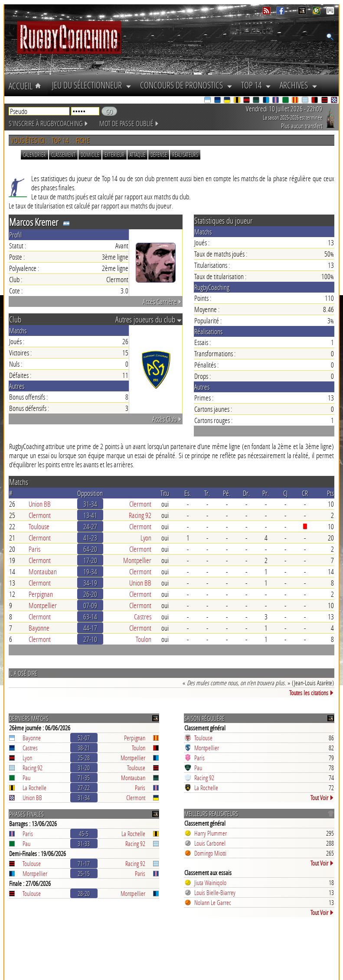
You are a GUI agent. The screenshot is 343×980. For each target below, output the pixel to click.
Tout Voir (322, 798)
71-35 (84, 778)
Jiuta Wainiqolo (210, 882)
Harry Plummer (211, 833)
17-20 (90, 560)
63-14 (90, 617)
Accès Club (167, 419)
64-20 (90, 549)
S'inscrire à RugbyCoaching (49, 123)
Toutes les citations (312, 693)
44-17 (90, 628)
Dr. (247, 493)
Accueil (26, 86)
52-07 (84, 738)
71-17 (84, 863)
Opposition (90, 493)
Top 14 (256, 85)
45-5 (84, 833)
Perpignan (41, 594)
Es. (188, 493)
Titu (165, 493)
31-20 (84, 768)
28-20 (84, 893)
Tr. (207, 493)
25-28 (84, 758)
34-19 (90, 583)
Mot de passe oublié (129, 123)
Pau (26, 778)
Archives (299, 85)
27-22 (84, 788)
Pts (330, 493)
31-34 (90, 504)
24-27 (90, 526)
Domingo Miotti (210, 853)
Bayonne (39, 628)
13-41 (90, 515)
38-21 (84, 748)
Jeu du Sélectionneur (92, 85)
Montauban (43, 571)
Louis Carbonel (210, 843)
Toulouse (39, 526)
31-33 (84, 843)
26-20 (90, 594)
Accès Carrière (162, 301)
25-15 (84, 873)
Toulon (144, 639)
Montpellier (137, 560)
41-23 (90, 538)
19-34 (90, 571)
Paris (34, 549)
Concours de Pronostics (186, 85)
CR (305, 493)
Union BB (40, 504)
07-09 (90, 605)
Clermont (140, 504)
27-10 (90, 639)
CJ (285, 493)
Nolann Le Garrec (213, 902)
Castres (143, 617)
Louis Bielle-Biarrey (215, 892)
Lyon (146, 538)
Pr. (266, 493)
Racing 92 (140, 515)
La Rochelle (34, 788)
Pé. (227, 493)
